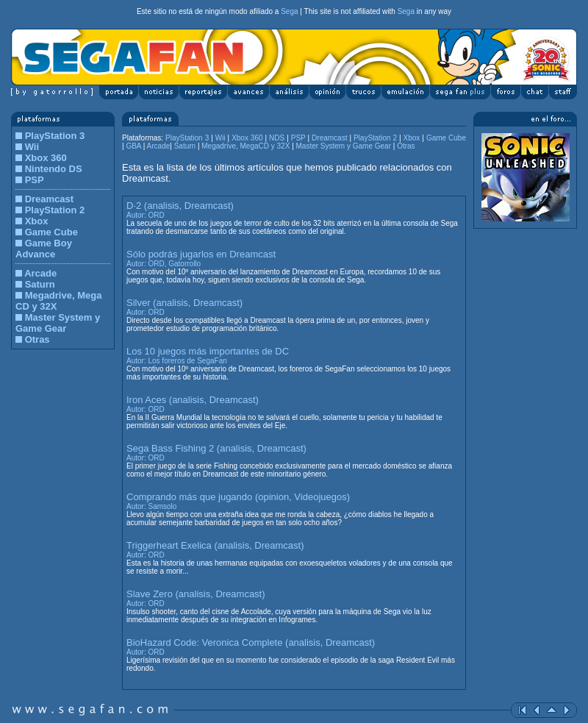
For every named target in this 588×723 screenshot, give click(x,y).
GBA (133, 146)
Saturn (40, 284)
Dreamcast (50, 199)
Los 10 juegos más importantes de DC (208, 351)
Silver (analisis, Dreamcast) (184, 303)
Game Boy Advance (44, 249)
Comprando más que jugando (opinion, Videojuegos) (238, 497)
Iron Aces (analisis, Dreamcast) (193, 400)
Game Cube (51, 232)
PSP (35, 180)
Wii (32, 147)
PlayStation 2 (55, 210)
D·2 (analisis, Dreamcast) (180, 206)
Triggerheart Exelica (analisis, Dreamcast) (215, 545)
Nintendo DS (54, 169)
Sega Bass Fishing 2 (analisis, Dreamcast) (216, 448)
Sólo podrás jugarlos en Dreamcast (201, 254)
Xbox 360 (46, 158)
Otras (37, 339)
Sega (289, 11)
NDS (277, 138)
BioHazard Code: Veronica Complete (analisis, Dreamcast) (251, 642)
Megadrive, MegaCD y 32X (247, 146)
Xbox (37, 221)
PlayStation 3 (55, 136)
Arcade (40, 273)
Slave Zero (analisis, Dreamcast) (196, 594)
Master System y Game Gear (58, 323)
